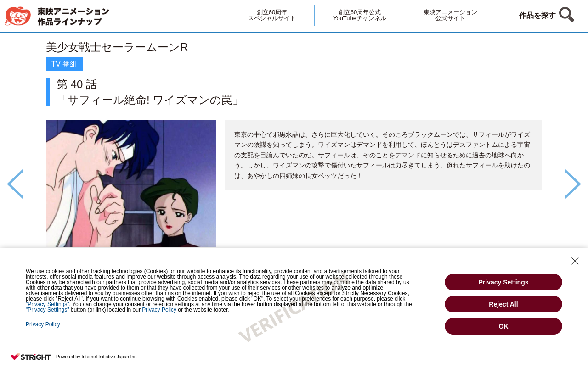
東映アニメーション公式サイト (450, 15)
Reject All (503, 304)
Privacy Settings (504, 282)
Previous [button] (15, 184)
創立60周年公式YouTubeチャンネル (360, 15)
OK (504, 326)
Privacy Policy (43, 324)
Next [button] (573, 184)
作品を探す (537, 15)
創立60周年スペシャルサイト (272, 15)
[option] (294, 168)
